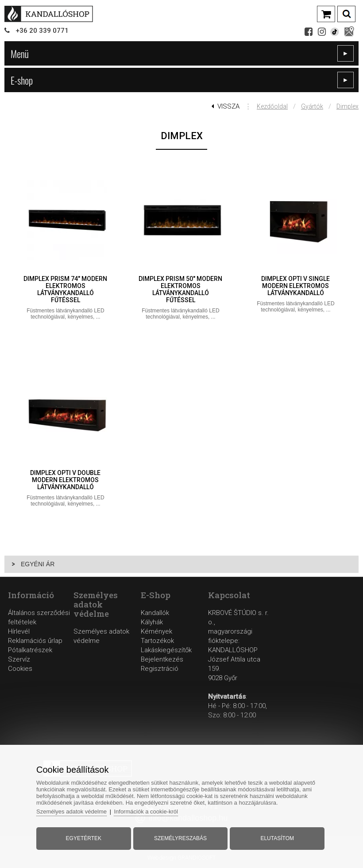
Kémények (156, 631)
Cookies (20, 669)
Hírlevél (19, 631)
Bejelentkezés (162, 659)
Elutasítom (277, 838)
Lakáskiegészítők (166, 650)
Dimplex (348, 106)
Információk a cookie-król (146, 812)
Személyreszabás (180, 838)
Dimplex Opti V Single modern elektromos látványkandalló (295, 286)
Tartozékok (157, 641)
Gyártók (312, 106)
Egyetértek (84, 838)
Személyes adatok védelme (71, 812)
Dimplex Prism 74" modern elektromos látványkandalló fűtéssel (65, 289)
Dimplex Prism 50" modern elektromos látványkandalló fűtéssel (180, 289)
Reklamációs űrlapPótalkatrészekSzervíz (35, 650)
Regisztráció (160, 669)
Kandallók (155, 613)
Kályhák (152, 622)
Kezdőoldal (272, 106)
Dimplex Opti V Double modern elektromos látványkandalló (65, 480)
